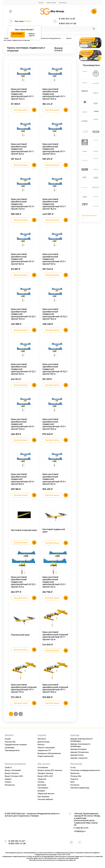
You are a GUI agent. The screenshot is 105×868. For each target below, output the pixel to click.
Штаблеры (10, 748)
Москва (28, 21)
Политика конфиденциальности (85, 770)
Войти (41, 3)
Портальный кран (20, 635)
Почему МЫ (76, 776)
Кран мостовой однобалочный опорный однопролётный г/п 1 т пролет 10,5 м (55, 688)
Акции (8, 739)
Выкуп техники (12, 773)
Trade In (8, 767)
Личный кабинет (45, 799)
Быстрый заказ (21, 110)
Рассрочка (10, 785)
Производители (12, 750)
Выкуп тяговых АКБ (14, 776)
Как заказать (43, 796)
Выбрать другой (32, 35)
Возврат (41, 791)
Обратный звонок (46, 794)
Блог (72, 782)
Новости (74, 779)
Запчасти (42, 739)
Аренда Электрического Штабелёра (82, 740)
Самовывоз (43, 788)
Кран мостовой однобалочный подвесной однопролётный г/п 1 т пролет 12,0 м (22, 94)
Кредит (8, 779)
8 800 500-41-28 (67, 24)
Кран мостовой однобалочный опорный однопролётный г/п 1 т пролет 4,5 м (55, 636)
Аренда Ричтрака (78, 749)
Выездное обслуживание (49, 753)
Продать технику (45, 773)
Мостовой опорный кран (24, 530)
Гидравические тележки (16, 745)
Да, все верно (18, 34)
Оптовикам (43, 767)
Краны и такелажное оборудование (46, 38)
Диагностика (43, 742)
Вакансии (75, 773)
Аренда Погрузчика (79, 752)
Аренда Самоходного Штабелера (80, 745)
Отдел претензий (45, 756)
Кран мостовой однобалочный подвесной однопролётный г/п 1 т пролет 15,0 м (54, 94)
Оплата (41, 782)
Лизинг (8, 782)
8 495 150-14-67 (67, 19)
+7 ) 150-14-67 (81, 828)
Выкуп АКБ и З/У (45, 776)
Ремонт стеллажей (46, 748)
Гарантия (42, 779)
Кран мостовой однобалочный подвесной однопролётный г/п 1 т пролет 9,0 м (54, 149)
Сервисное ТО (44, 750)
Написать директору (80, 788)
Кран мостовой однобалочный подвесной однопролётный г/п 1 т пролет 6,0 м (22, 149)
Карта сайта (51, 3)
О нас (73, 767)
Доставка (42, 785)
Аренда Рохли (77, 755)
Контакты (63, 3)
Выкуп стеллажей (13, 770)
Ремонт (41, 745)
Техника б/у (10, 742)
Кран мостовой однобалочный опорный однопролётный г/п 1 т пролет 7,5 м (24, 688)
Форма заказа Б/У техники (50, 770)
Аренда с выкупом (79, 758)
